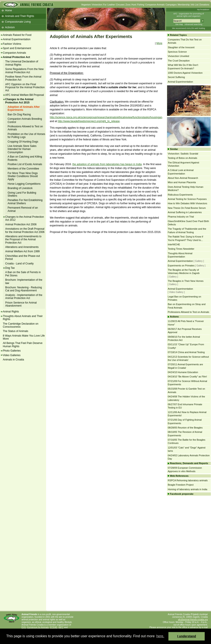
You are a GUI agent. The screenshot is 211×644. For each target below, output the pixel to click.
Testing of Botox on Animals (182, 158)
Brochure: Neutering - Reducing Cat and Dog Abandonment (24, 289)
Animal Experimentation (17, 39)
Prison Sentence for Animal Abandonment (21, 304)
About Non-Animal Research (183, 178)
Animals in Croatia (13, 360)
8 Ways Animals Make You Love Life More (24, 337)
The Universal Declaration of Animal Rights (22, 63)
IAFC (61, 627)
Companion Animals (155, 5)
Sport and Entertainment (17, 48)
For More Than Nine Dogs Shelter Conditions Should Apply (23, 176)
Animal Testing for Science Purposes (187, 199)
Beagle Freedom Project (181, 485)
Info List (195, 5)
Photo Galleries (12, 351)
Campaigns (171, 5)
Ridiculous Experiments (180, 195)
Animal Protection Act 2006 (21, 224)
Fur (105, 5)
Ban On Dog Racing (19, 115)
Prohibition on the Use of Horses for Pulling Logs (26, 136)
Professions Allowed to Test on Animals (189, 312)
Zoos (128, 5)
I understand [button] (187, 636)
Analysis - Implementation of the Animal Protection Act (24, 297)
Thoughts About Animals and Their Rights (23, 318)
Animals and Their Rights (20, 16)
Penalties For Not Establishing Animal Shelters (25, 202)
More (159, 43)
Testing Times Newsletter (181, 249)
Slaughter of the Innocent (181, 47)
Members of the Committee (23, 169)
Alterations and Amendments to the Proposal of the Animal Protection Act (23, 240)
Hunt (134, 5)
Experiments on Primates (181, 266)
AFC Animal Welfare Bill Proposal (25, 95)
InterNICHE (174, 244)
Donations (204, 5)
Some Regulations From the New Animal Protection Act (24, 71)
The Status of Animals (16, 331)
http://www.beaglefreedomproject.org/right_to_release (89, 121)
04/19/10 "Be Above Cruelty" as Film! (187, 377)
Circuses (120, 5)
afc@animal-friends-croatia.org (193, 620)
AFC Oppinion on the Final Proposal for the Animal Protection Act (25, 87)
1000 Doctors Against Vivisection (185, 73)
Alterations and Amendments (22, 247)
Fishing (141, 5)
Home (8, 10)
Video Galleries (12, 355)
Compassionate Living (18, 22)
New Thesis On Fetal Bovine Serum (187, 208)
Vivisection (97, 5)
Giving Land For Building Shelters (22, 194)
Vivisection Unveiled (178, 56)
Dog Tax (10, 268)
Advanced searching (193, 24)
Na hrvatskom (203, 10)
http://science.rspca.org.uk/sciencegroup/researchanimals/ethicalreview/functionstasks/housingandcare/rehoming (115, 117)
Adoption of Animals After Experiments (24, 108)
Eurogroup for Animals (38, 627)
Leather (111, 5)
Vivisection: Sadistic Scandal (183, 154)
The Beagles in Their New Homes (186, 281)
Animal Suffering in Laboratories (185, 212)
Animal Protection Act (16, 57)
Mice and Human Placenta (182, 182)
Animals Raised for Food (17, 35)
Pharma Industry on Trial (181, 217)
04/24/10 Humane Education (183, 372)
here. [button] (160, 636)
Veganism (86, 5)
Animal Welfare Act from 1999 (22, 251)
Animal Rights (11, 312)
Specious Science (177, 52)
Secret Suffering (176, 77)
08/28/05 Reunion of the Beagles (185, 428)
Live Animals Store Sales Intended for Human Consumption (22, 149)
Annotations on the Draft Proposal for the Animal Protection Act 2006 (25, 230)
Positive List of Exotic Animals (25, 164)
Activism (10, 27)
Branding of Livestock (20, 188)
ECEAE (54, 627)
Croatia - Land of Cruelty (19, 264)
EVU (24, 627)
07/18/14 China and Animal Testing (186, 352)
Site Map (179, 24)
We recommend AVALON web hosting (189, 28)
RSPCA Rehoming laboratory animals (188, 480)
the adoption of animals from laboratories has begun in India (107, 164)
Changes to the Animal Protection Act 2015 (19, 101)
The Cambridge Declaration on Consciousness (21, 325)
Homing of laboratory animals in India (188, 489)
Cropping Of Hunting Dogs (23, 142)
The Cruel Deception (179, 61)
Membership (184, 5)
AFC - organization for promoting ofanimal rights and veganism (189, 15)
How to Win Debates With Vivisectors (187, 203)
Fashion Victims (12, 44)
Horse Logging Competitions (24, 184)
